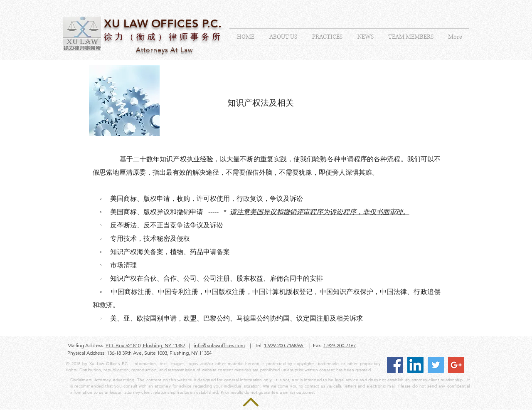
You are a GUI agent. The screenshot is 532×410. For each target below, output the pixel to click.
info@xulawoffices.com (219, 345)
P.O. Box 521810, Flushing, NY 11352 (145, 345)
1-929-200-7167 (340, 345)
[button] (327, 37)
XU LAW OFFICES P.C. (163, 23)
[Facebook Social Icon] (395, 365)
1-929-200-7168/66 (284, 345)
